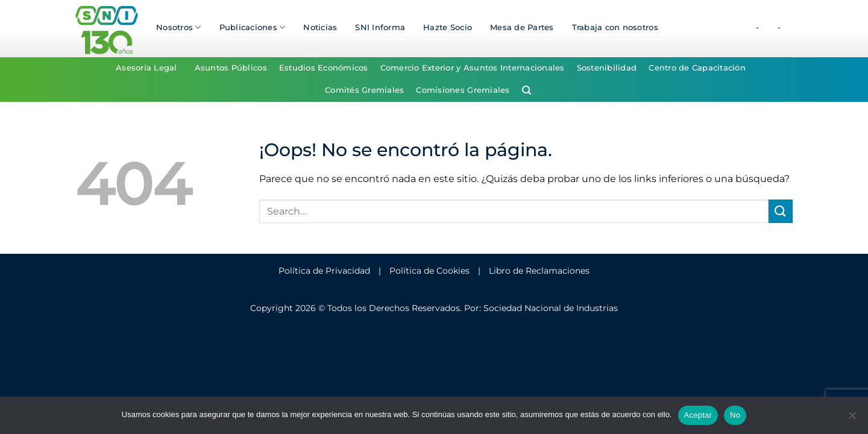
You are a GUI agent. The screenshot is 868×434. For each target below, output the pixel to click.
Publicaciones (253, 27)
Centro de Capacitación (697, 68)
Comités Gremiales (364, 90)
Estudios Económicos (324, 68)
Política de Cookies (429, 271)
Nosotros (179, 27)
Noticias (320, 27)
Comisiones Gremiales (463, 90)
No (735, 415)
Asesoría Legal (146, 68)
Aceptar (698, 415)
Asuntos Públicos (231, 68)
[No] (852, 419)
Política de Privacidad (324, 271)
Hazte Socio (448, 27)
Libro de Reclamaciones (539, 271)
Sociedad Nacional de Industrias (551, 308)
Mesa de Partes (522, 27)
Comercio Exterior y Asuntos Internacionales (473, 68)
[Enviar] (781, 211)
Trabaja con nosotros (615, 27)
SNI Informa (380, 27)
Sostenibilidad (607, 68)
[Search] (527, 90)
